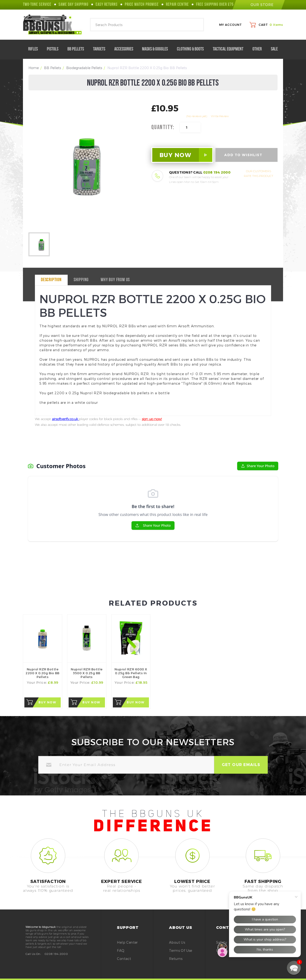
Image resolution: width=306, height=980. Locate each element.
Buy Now (47, 702)
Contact (124, 959)
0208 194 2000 (217, 172)
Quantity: (163, 127)
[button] (294, 968)
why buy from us (115, 280)
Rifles (35, 49)
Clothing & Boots (192, 49)
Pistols (55, 49)
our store (259, 5)
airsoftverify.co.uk (65, 419)
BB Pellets (78, 49)
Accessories (126, 49)
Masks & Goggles (157, 49)
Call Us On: (33, 954)
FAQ (121, 950)
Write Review (220, 116)
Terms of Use (181, 950)
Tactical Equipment (230, 49)
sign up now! (152, 419)
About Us (177, 942)
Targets (101, 49)
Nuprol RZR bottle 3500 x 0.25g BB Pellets (87, 673)
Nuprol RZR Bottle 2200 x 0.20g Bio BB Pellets (43, 673)
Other (259, 49)
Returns (176, 959)
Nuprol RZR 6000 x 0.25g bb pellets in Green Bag (131, 673)
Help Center (127, 942)
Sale (274, 49)
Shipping (81, 280)
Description (51, 280)
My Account (231, 25)
